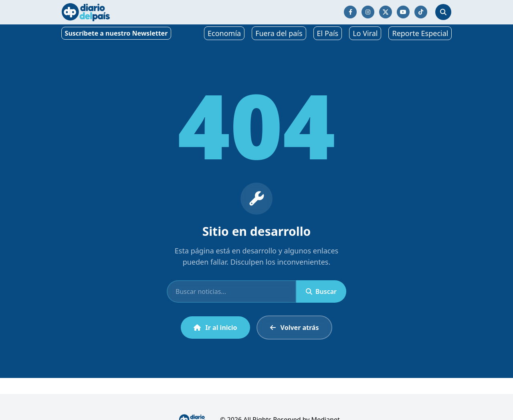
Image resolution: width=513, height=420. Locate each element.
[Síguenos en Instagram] (368, 12)
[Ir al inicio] (86, 12)
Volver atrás (295, 328)
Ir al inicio (215, 328)
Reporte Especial (420, 33)
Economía (224, 33)
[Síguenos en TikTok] (421, 12)
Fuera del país (279, 33)
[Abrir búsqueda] (443, 12)
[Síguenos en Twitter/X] (386, 12)
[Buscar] (231, 291)
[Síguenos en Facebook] (350, 12)
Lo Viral (365, 33)
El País (328, 33)
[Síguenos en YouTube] (403, 12)
